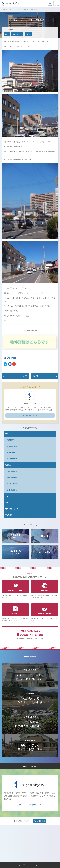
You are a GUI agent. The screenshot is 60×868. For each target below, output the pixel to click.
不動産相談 (9, 515)
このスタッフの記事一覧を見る (30, 415)
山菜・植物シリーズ (12, 509)
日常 (7, 503)
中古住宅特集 (11, 452)
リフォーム (9, 496)
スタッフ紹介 (31, 805)
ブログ (11, 10)
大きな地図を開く (39, 821)
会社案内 (20, 805)
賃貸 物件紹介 (12, 490)
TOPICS (28, 34)
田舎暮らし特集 (12, 446)
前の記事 (25, 376)
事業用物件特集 (12, 459)
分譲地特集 (11, 440)
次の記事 (36, 376)
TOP (3, 10)
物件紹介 (8, 465)
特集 (7, 434)
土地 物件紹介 (12, 471)
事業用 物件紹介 (13, 484)
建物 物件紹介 (17, 34)
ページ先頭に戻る (30, 766)
